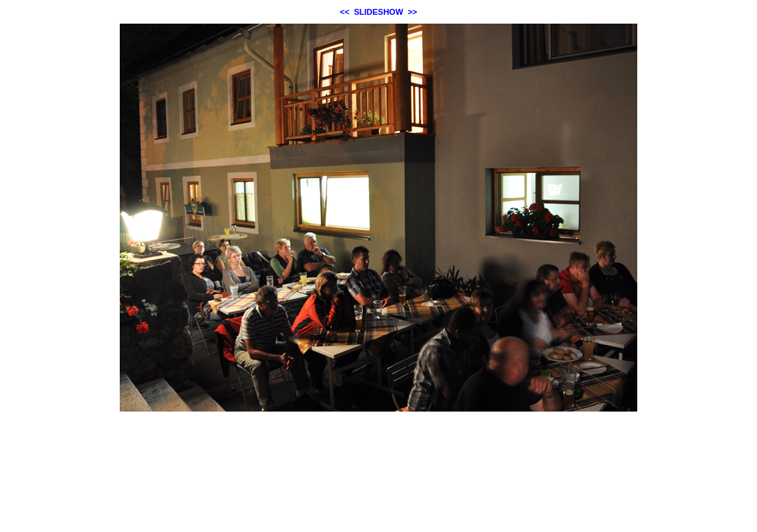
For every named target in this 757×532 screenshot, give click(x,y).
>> (412, 12)
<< (345, 12)
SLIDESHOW (379, 12)
